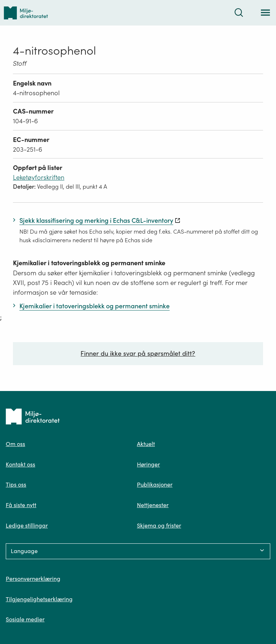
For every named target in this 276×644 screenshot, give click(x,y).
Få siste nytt (21, 505)
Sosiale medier (25, 619)
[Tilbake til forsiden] (26, 13)
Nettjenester (153, 505)
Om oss (15, 444)
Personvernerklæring (33, 579)
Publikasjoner (155, 484)
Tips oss (16, 484)
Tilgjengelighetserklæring (39, 599)
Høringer (148, 464)
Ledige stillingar (27, 525)
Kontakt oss (20, 464)
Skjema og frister (159, 525)
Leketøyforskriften (39, 177)
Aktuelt (146, 444)
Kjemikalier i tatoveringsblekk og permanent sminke (89, 263)
